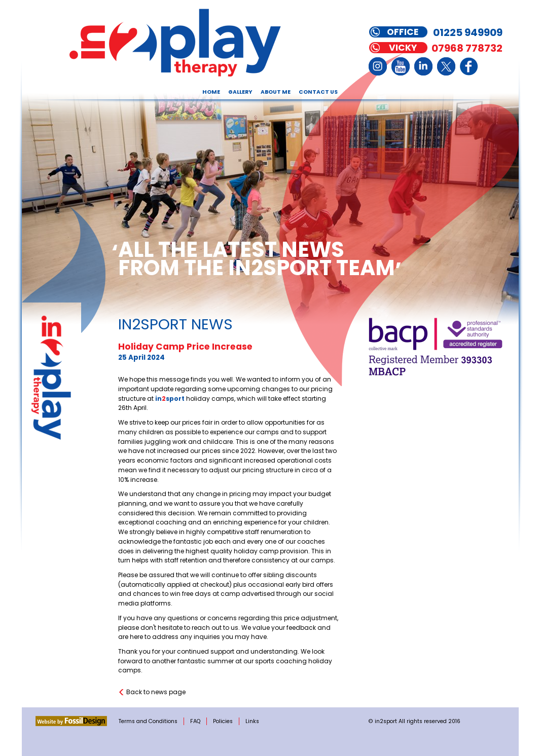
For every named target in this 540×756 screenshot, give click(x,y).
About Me (276, 92)
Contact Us (318, 92)
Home (211, 92)
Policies (223, 721)
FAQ (195, 721)
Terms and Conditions (148, 721)
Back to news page (156, 692)
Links (252, 721)
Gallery (240, 92)
